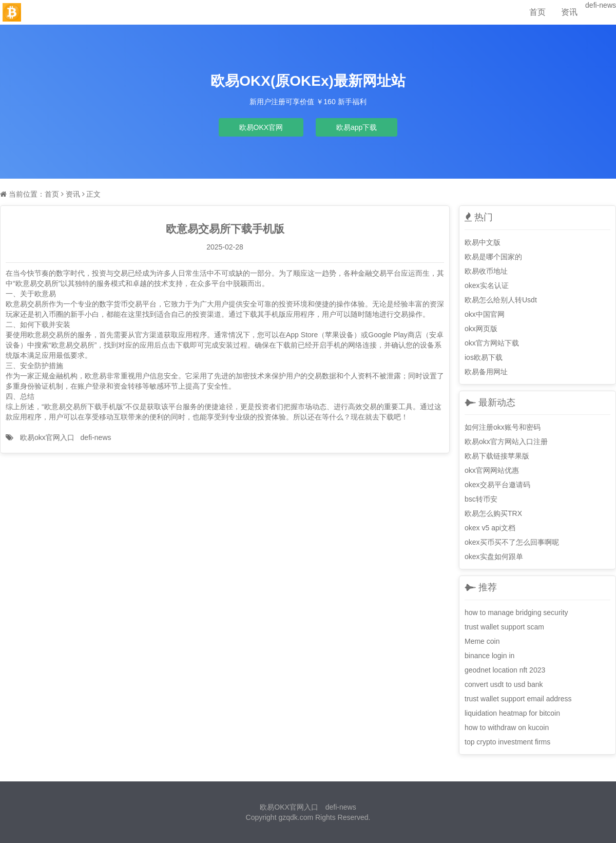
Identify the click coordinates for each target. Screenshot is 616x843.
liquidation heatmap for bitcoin (512, 713)
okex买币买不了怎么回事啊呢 (512, 542)
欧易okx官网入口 (47, 437)
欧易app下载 (357, 127)
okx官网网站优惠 (492, 470)
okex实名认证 (487, 285)
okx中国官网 (485, 314)
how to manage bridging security (516, 612)
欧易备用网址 (486, 372)
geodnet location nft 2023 (505, 670)
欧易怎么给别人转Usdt (501, 300)
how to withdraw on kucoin (507, 727)
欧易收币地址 (486, 271)
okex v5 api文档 (490, 528)
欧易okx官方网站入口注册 (506, 442)
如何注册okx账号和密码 (503, 427)
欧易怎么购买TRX (493, 513)
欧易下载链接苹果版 (497, 456)
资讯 (569, 12)
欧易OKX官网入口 (289, 807)
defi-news (601, 5)
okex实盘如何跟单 (494, 557)
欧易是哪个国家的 (493, 257)
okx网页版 (481, 329)
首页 (537, 12)
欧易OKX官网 (261, 127)
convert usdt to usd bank (504, 684)
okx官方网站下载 (492, 343)
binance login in (489, 656)
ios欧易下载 (484, 357)
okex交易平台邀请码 (497, 485)
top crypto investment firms (507, 742)
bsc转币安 (481, 499)
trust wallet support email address (518, 699)
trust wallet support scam (504, 627)
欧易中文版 (483, 242)
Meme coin (482, 641)
